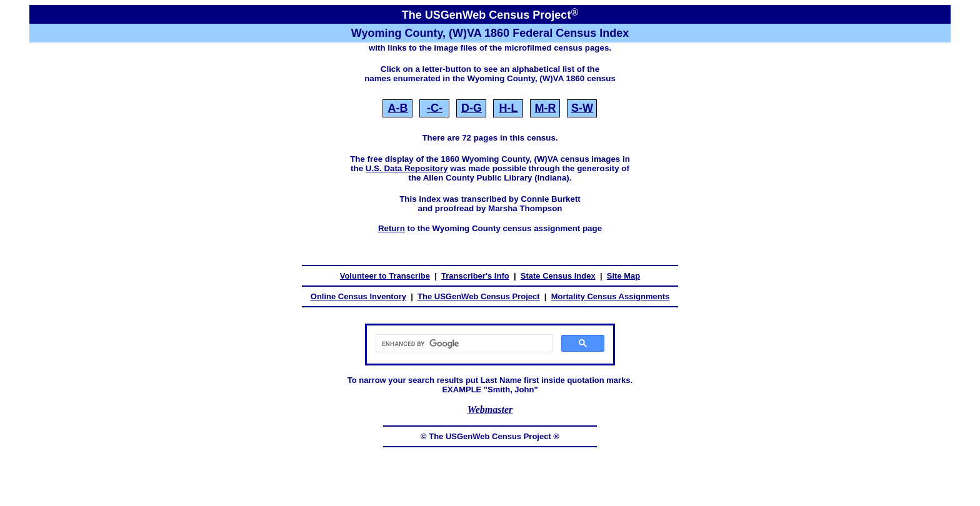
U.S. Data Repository (407, 168)
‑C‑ (435, 108)
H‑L (508, 108)
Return (392, 228)
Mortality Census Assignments (611, 296)
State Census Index (558, 276)
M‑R (545, 108)
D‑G (472, 108)
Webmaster (490, 409)
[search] (463, 344)
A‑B (397, 108)
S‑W (582, 108)
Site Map (623, 276)
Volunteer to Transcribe (385, 276)
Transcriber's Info (475, 276)
